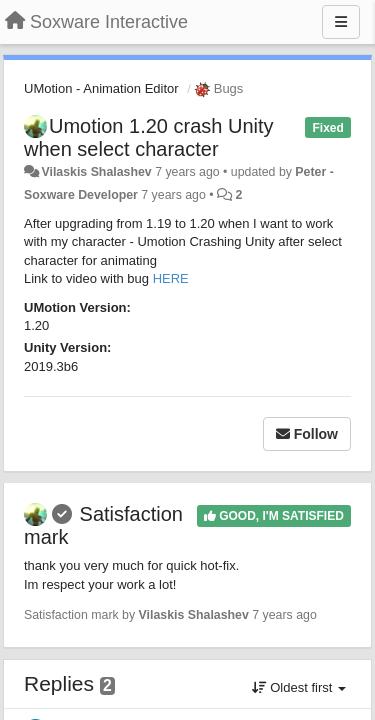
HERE (171, 278)
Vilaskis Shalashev (96, 172)
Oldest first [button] (299, 687)
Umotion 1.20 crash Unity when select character (149, 137)
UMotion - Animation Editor (101, 88)
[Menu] (341, 22)
